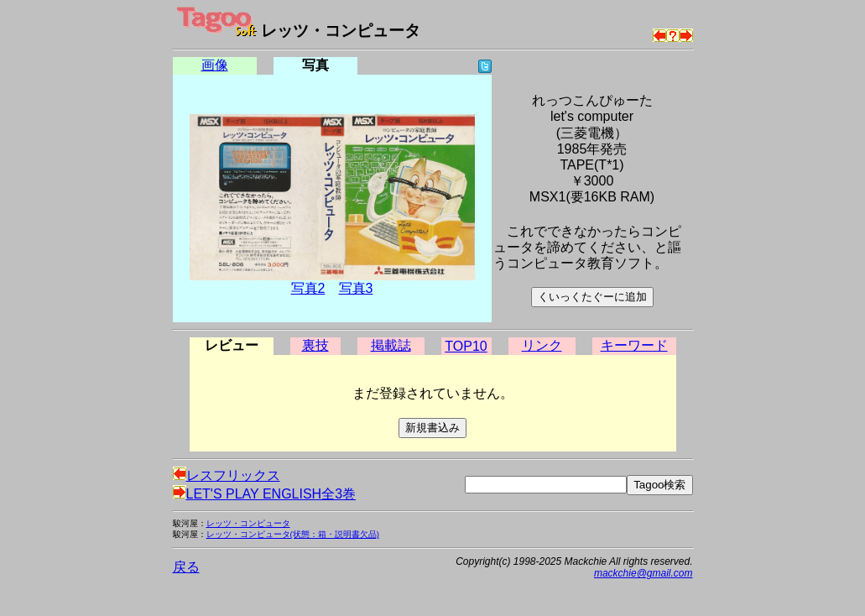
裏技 (315, 345)
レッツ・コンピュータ (248, 523)
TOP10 (466, 346)
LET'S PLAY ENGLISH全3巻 (265, 494)
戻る (186, 567)
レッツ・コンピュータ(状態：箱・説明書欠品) (293, 534)
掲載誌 (391, 345)
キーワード (634, 345)
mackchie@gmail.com (644, 573)
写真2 (308, 288)
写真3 (356, 288)
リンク (542, 345)
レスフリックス (227, 475)
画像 (215, 65)
